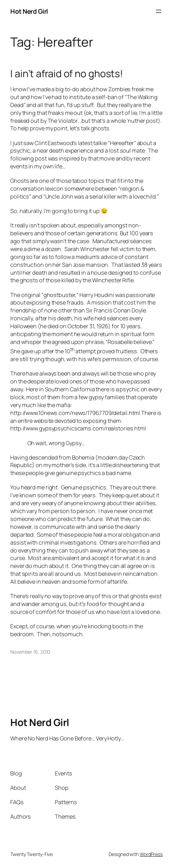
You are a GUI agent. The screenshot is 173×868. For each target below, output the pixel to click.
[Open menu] (159, 11)
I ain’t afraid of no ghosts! (67, 73)
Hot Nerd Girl (29, 11)
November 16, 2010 (30, 652)
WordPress (151, 854)
